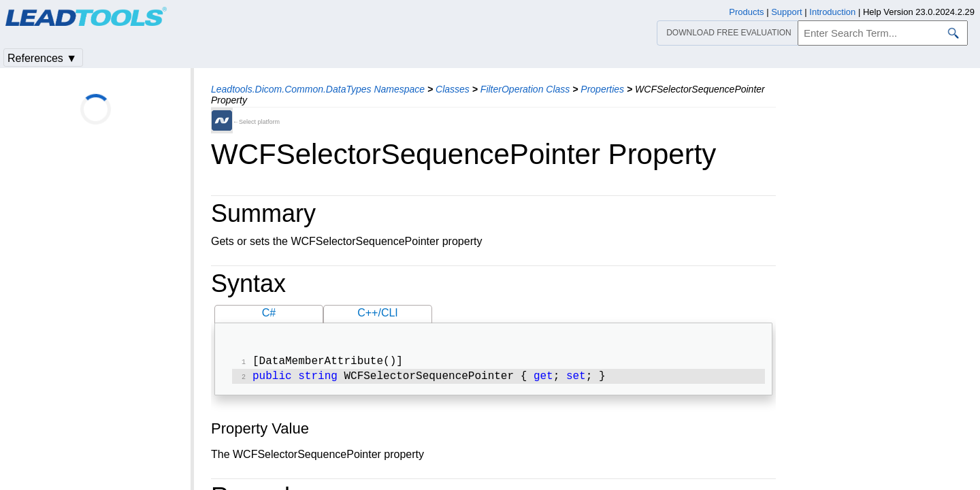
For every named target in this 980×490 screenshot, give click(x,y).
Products (746, 12)
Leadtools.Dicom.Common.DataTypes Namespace (318, 89)
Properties (602, 89)
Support (787, 12)
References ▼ (42, 58)
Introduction (832, 12)
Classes (453, 89)
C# (269, 313)
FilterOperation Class (525, 89)
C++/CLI (378, 313)
